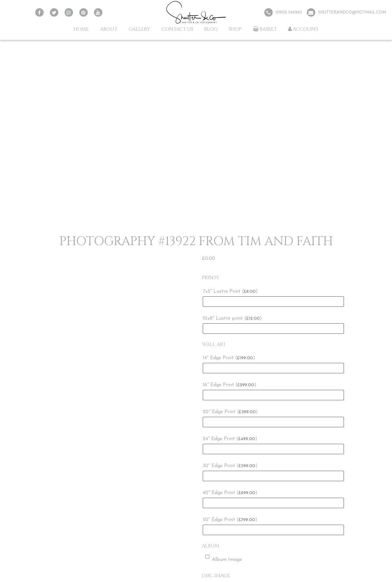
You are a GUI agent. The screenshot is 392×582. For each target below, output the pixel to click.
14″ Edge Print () (229, 358)
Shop (235, 29)
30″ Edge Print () (230, 466)
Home (81, 29)
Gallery (139, 29)
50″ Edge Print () (230, 520)
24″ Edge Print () (230, 439)
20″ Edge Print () (230, 412)
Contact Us (177, 29)
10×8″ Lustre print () (232, 318)
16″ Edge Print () (230, 385)
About (109, 29)
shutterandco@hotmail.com (352, 12)
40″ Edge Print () (230, 493)
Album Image (222, 558)
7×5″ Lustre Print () (230, 291)
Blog (211, 29)
